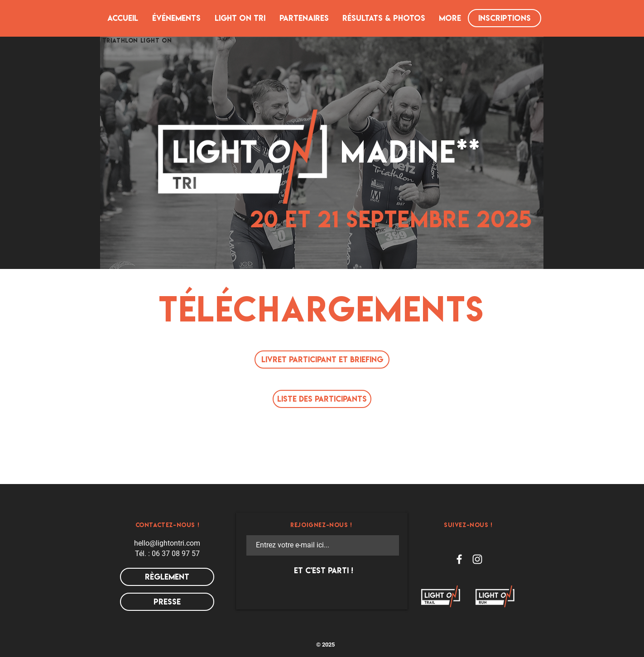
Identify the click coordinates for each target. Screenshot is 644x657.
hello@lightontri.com (167, 543)
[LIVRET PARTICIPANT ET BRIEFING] (322, 360)
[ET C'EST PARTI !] (323, 571)
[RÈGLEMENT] (167, 577)
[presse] (167, 602)
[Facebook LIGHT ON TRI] (459, 559)
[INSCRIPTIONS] (505, 18)
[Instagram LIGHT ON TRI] (477, 559)
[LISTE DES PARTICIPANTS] (322, 399)
